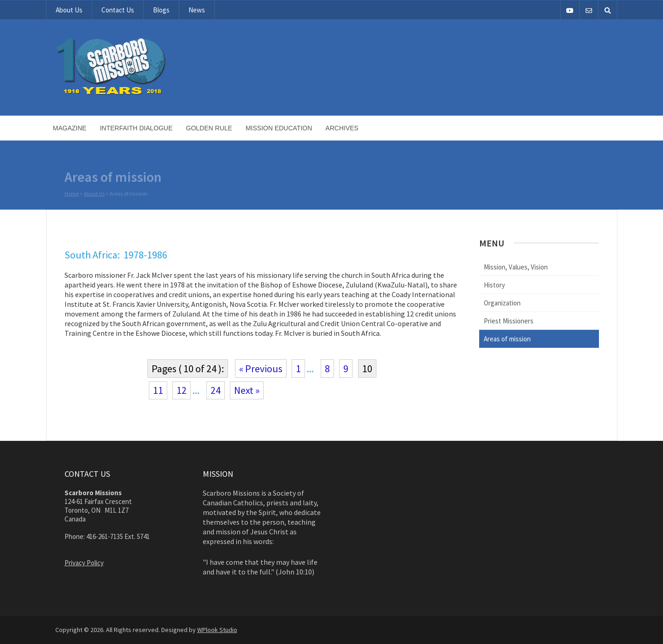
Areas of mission (507, 339)
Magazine (70, 128)
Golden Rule (209, 128)
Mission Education (279, 128)
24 (216, 390)
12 (182, 390)
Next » (247, 390)
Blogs (161, 10)
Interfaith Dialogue (136, 128)
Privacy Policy (84, 563)
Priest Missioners (509, 321)
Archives (342, 128)
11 (158, 390)
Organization (502, 303)
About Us (69, 10)
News (197, 10)
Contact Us (118, 10)
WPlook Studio (217, 630)
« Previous (261, 369)
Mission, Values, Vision (516, 267)
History (494, 285)
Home (72, 194)
